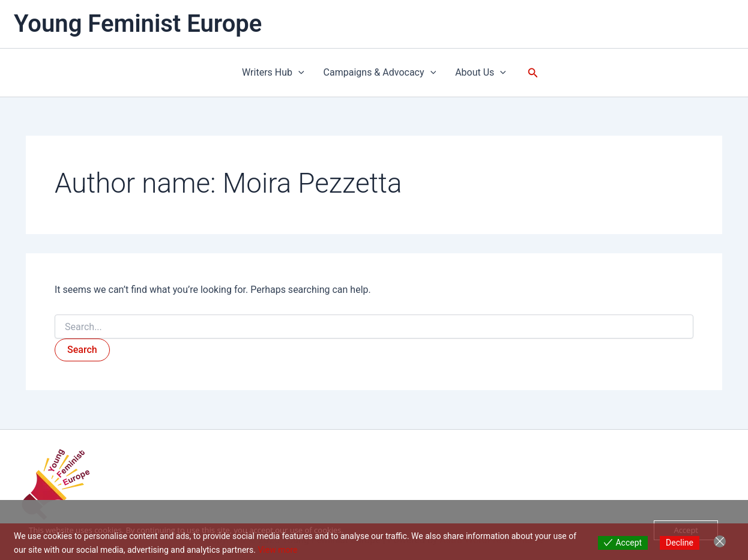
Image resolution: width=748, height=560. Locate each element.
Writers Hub (273, 73)
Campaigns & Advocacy (380, 73)
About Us (481, 73)
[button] (298, 73)
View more (277, 550)
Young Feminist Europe (138, 24)
